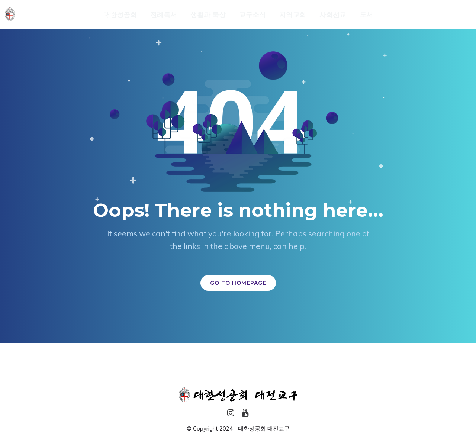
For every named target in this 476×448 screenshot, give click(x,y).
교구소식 (253, 15)
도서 (366, 15)
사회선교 (333, 15)
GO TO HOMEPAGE (238, 283)
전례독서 (164, 15)
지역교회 (293, 15)
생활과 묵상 (208, 15)
